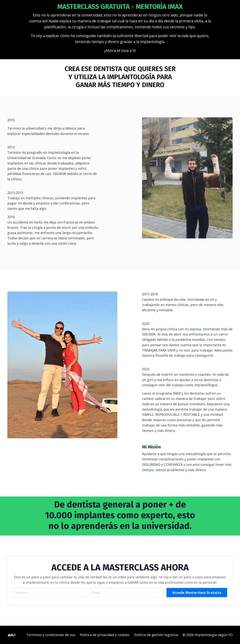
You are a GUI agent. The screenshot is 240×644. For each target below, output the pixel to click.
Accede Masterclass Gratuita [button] (197, 593)
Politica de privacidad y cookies (105, 635)
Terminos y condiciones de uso (51, 635)
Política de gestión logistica (156, 635)
